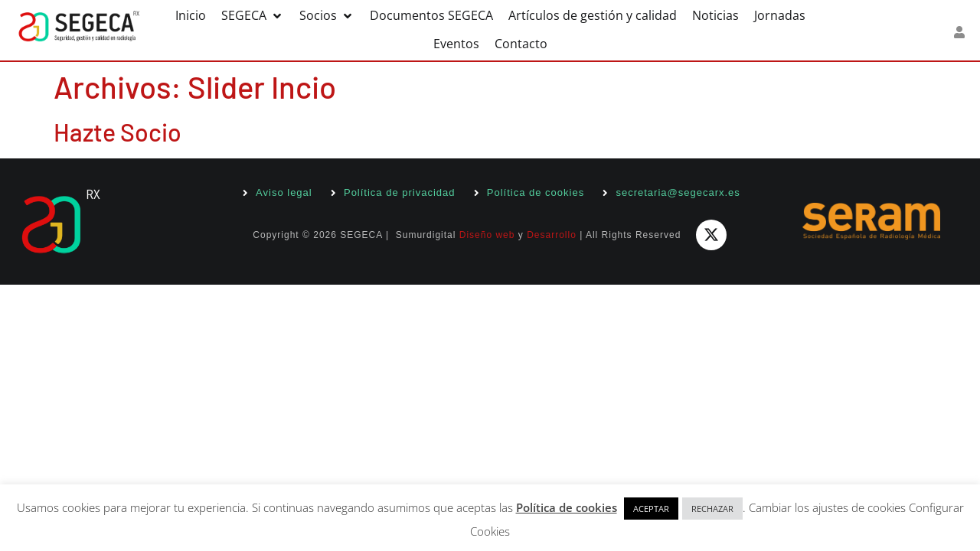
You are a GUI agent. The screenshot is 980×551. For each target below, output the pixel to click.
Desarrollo (552, 235)
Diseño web (487, 235)
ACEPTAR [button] (651, 509)
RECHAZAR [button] (712, 509)
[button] (253, 16)
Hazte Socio (118, 132)
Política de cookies (567, 507)
